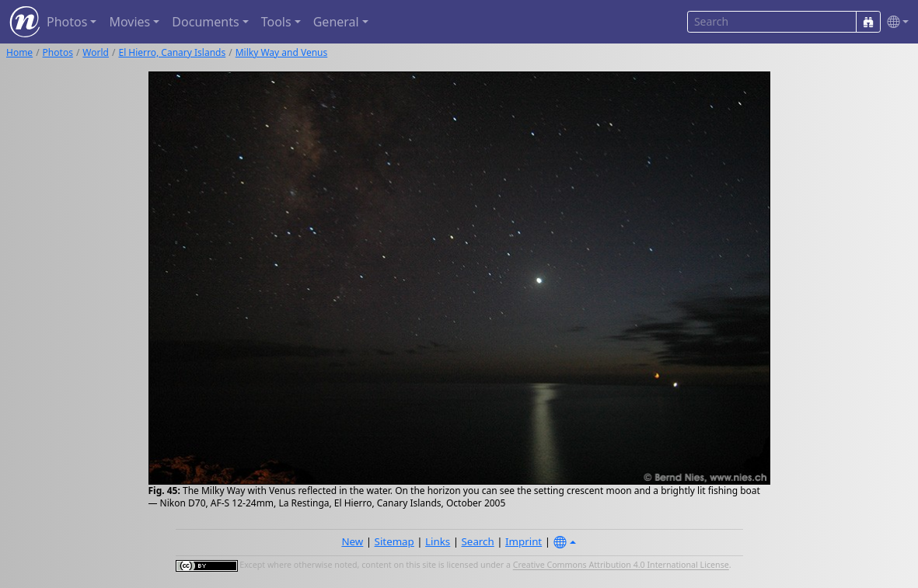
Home (19, 52)
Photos (58, 52)
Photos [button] (67, 22)
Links (438, 541)
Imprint (524, 541)
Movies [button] (129, 22)
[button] (895, 22)
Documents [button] (205, 22)
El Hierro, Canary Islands (172, 52)
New (352, 541)
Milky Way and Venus (282, 52)
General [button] (336, 22)
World (96, 52)
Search (478, 541)
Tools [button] (276, 22)
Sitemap (394, 541)
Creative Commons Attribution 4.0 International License (621, 565)
